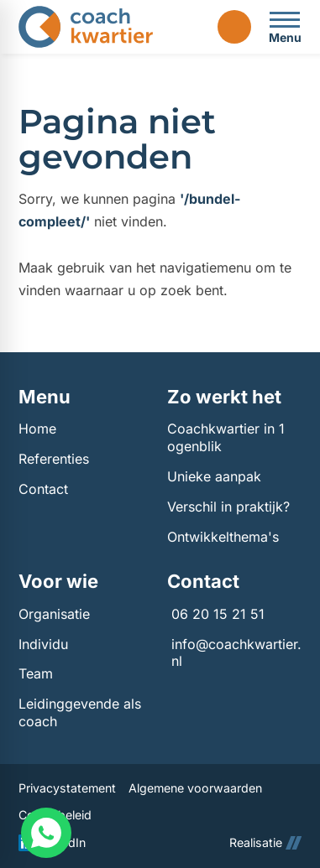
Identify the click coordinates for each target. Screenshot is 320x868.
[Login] (234, 27)
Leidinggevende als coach (80, 712)
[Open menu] (285, 27)
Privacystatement (67, 788)
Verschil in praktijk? (228, 507)
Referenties (54, 459)
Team (36, 673)
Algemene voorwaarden (195, 788)
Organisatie (54, 614)
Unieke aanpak (214, 476)
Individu (43, 644)
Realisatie (265, 842)
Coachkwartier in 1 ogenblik (226, 437)
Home (37, 429)
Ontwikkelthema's (223, 537)
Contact (43, 489)
